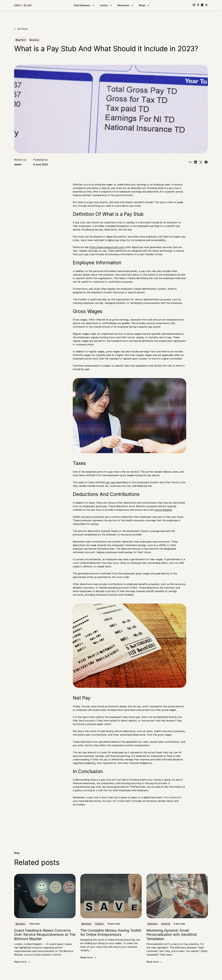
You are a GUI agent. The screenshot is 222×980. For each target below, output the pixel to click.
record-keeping (163, 510)
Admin (18, 164)
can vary (110, 482)
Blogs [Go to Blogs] (145, 5)
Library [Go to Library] (106, 5)
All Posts (23, 29)
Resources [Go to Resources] (126, 5)
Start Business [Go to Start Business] (85, 5)
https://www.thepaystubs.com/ (107, 247)
